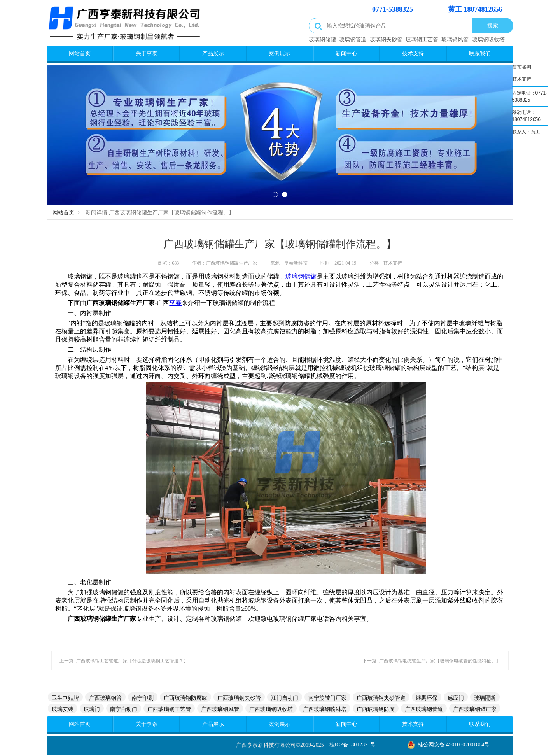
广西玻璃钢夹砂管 (239, 698)
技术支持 (413, 53)
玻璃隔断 (485, 698)
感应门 (456, 698)
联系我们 (480, 53)
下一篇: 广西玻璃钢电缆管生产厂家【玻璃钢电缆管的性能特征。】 (431, 661)
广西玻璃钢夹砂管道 (381, 698)
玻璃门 (92, 709)
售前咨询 (522, 66)
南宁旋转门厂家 (327, 698)
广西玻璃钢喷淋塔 (325, 709)
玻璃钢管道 (353, 39)
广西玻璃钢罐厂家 (475, 709)
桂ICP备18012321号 (353, 745)
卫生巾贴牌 (65, 698)
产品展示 (213, 53)
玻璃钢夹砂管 (386, 39)
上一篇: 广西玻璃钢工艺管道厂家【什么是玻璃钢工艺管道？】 (124, 661)
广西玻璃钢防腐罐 (185, 698)
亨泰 (175, 303)
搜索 (493, 25)
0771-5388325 (393, 9)
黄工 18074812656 (475, 9)
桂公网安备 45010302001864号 (454, 745)
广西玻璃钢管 (105, 698)
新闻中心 (346, 53)
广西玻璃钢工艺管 (169, 709)
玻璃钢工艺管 (422, 39)
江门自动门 (285, 698)
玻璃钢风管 (455, 39)
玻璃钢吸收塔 (488, 39)
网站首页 (80, 53)
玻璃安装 (63, 709)
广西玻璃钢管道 (424, 709)
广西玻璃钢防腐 (376, 709)
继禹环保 (427, 698)
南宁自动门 (124, 709)
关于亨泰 (147, 53)
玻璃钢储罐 (322, 39)
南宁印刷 (143, 698)
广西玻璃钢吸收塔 (271, 709)
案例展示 (280, 53)
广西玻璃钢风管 (220, 709)
